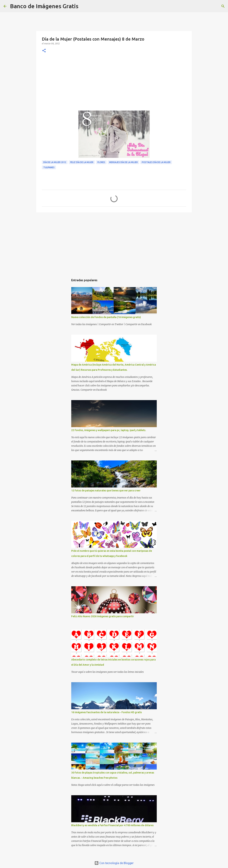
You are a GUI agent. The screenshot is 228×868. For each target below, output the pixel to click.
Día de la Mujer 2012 (55, 162)
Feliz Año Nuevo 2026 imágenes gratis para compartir (103, 616)
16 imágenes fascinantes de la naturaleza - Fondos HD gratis (107, 712)
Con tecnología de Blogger (114, 863)
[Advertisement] (114, 84)
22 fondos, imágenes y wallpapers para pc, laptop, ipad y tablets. (109, 430)
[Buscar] (83, 6)
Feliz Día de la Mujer (82, 162)
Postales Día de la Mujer (156, 162)
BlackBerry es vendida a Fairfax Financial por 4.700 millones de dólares (112, 825)
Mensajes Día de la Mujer (123, 162)
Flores (101, 162)
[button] (44, 51)
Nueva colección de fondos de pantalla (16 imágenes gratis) (106, 317)
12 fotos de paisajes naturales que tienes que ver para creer (106, 491)
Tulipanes (49, 167)
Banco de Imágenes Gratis (44, 6)
